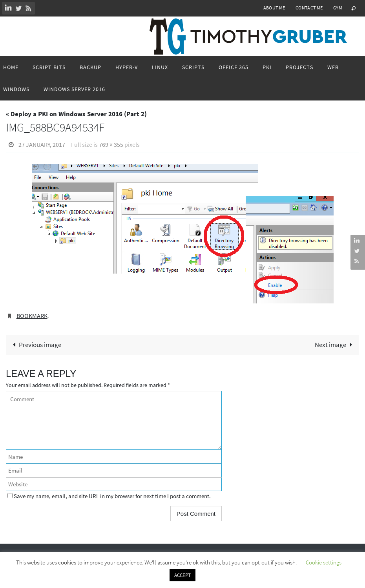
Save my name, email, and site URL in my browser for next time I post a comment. (112, 496)
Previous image (35, 345)
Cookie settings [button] (324, 562)
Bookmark (32, 316)
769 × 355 (111, 144)
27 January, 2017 (42, 144)
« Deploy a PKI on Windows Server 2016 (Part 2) (76, 114)
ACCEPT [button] (182, 575)
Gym (338, 8)
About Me (274, 8)
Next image (335, 345)
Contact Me (309, 8)
